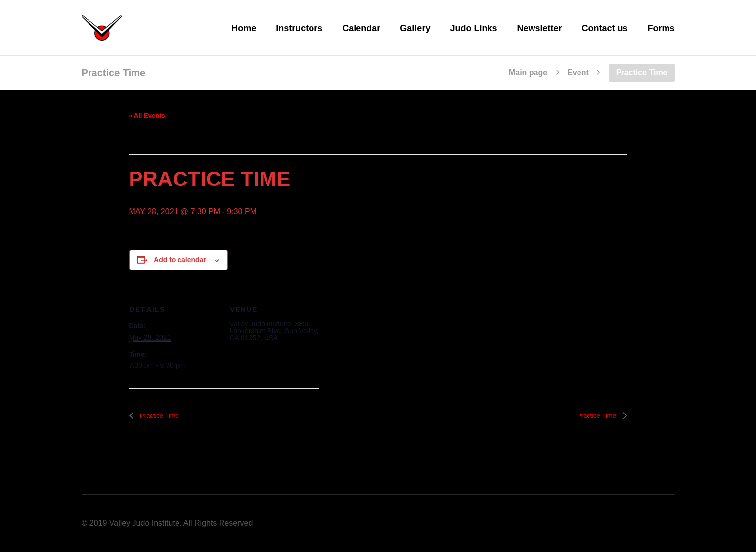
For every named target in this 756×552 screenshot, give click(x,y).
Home (244, 28)
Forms (661, 28)
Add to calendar (180, 260)
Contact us (604, 28)
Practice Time (159, 416)
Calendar (361, 28)
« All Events (147, 115)
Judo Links (473, 28)
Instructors (299, 28)
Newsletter (539, 28)
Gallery (415, 28)
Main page (528, 72)
